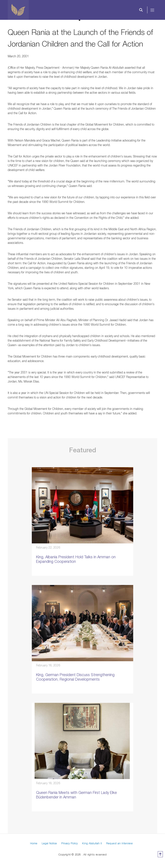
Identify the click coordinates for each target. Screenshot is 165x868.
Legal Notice (49, 843)
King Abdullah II (92, 843)
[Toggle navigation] (152, 10)
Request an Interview (119, 843)
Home (34, 843)
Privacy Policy (70, 843)
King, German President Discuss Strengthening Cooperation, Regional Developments (75, 677)
